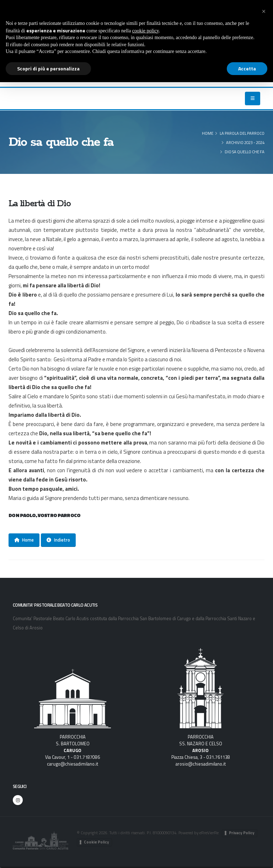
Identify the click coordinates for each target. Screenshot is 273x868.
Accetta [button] (247, 68)
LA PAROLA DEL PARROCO (242, 133)
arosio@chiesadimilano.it (201, 764)
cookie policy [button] (146, 31)
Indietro (58, 540)
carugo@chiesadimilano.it (73, 764)
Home (208, 133)
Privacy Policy (242, 833)
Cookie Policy (97, 842)
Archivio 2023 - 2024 (245, 142)
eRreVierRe (209, 833)
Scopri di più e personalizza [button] (48, 68)
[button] (264, 11)
